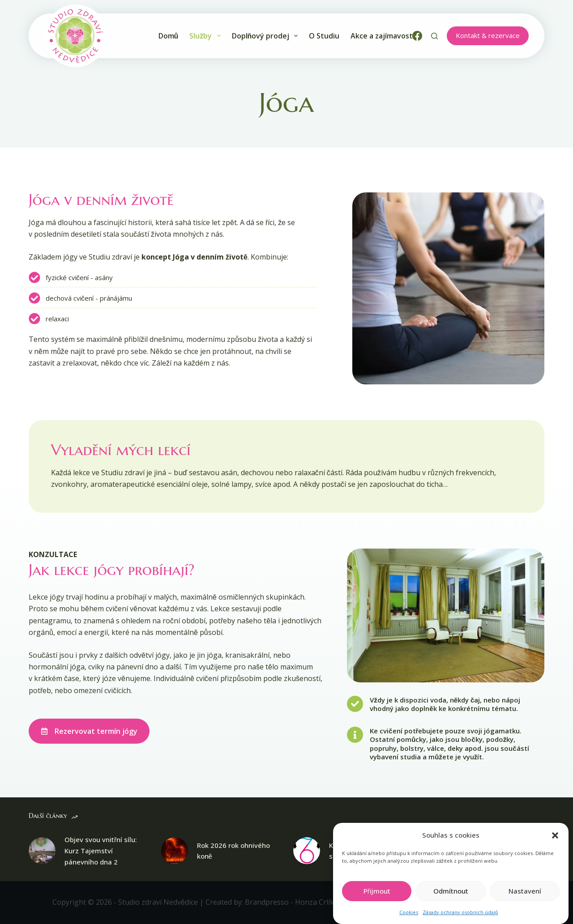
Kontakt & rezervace (488, 35)
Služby (205, 36)
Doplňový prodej (265, 36)
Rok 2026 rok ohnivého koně (233, 851)
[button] (555, 845)
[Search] (434, 36)
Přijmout (377, 900)
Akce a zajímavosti (383, 36)
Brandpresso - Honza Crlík (289, 902)
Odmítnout (451, 900)
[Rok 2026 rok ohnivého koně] (175, 851)
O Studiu (324, 36)
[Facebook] (417, 36)
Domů (169, 36)
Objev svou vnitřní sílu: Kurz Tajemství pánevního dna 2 (101, 851)
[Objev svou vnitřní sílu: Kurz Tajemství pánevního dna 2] (42, 851)
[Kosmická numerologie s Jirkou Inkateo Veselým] (307, 851)
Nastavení (525, 900)
